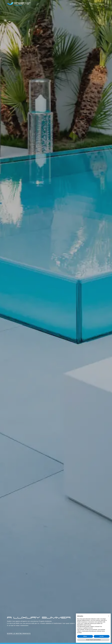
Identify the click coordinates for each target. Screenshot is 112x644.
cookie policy (80, 623)
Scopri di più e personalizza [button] (93, 640)
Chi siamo (73, 4)
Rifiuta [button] (85, 636)
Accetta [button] (102, 636)
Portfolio (83, 4)
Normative (93, 4)
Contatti (102, 4)
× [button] (109, 616)
